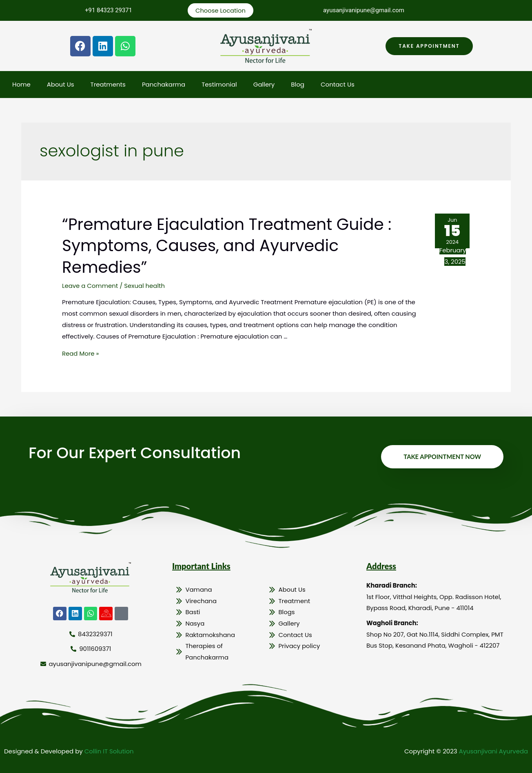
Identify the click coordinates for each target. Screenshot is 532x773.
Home (21, 85)
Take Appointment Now (442, 456)
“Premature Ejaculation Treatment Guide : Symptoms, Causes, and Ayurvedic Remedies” (230, 245)
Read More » (81, 353)
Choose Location (221, 10)
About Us (61, 85)
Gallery (264, 85)
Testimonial (219, 85)
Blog (298, 85)
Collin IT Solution (109, 750)
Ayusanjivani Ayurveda (493, 750)
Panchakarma (164, 85)
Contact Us (338, 85)
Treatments (108, 85)
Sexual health (145, 285)
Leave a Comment (90, 285)
